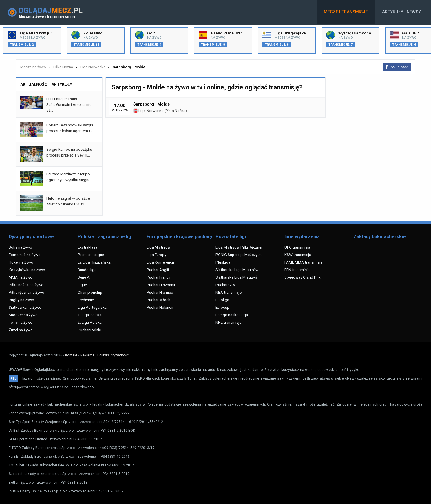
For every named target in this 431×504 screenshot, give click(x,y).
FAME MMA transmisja (303, 262)
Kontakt (71, 355)
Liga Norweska (148, 111)
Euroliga (222, 300)
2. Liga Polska (90, 322)
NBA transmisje (229, 292)
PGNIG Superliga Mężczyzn (239, 255)
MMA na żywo (21, 277)
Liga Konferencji (160, 262)
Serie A (84, 277)
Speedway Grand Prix (303, 277)
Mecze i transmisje (346, 12)
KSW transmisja (298, 255)
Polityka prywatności (114, 355)
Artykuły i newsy (401, 12)
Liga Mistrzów (159, 247)
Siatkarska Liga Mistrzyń (236, 277)
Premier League (91, 255)
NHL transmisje (228, 322)
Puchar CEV (225, 285)
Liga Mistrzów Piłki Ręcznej (239, 247)
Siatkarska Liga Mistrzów (237, 270)
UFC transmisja (297, 247)
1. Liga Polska (90, 315)
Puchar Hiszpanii (161, 285)
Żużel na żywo (21, 330)
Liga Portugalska (92, 307)
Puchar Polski (89, 330)
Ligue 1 (84, 285)
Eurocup (222, 307)
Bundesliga (87, 270)
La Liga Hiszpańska (94, 262)
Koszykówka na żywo (27, 270)
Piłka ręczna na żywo (27, 292)
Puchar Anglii (158, 270)
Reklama (87, 355)
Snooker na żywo (23, 315)
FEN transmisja (297, 270)
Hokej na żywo (21, 262)
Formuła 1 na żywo (25, 255)
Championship (90, 292)
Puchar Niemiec (160, 292)
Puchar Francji (158, 277)
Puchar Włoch (158, 300)
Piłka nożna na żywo (26, 285)
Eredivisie (86, 300)
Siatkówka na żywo (25, 307)
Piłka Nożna (176, 111)
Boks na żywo (20, 247)
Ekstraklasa (87, 247)
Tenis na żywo (21, 322)
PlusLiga (223, 262)
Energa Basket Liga (232, 315)
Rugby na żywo (21, 300)
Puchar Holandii (160, 307)
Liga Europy (156, 255)
